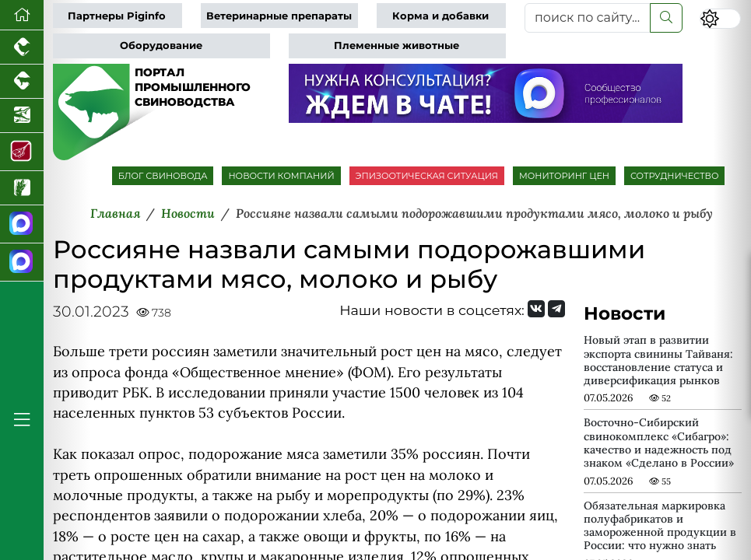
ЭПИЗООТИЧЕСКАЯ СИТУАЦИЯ (427, 176)
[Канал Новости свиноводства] (22, 224)
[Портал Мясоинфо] (22, 152)
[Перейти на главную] (22, 15)
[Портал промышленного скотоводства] (22, 82)
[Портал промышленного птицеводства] (22, 47)
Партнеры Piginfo (117, 16)
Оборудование (161, 45)
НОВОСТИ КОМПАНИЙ (281, 176)
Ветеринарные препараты (279, 16)
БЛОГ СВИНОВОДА (163, 176)
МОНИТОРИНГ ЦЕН (564, 176)
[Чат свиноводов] (22, 262)
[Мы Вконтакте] (536, 309)
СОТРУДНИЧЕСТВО (675, 176)
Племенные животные (397, 45)
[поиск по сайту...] (588, 18)
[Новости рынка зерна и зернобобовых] (22, 188)
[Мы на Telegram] (556, 309)
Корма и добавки (440, 16)
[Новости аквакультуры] (22, 116)
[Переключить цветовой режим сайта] (720, 19)
